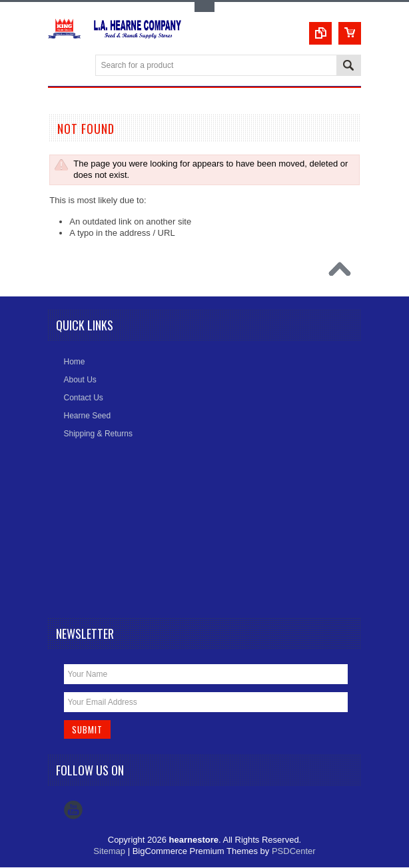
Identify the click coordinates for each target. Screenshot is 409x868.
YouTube (73, 811)
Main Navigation (60, 66)
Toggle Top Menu (204, 7)
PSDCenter (294, 852)
